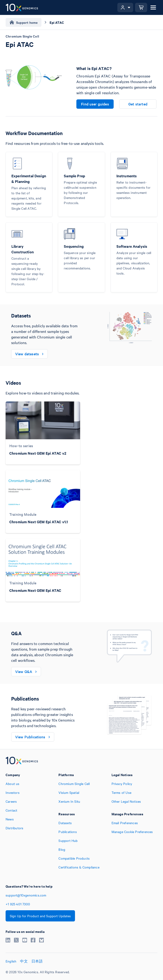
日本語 (37, 961)
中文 (24, 961)
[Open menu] (153, 7)
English (11, 961)
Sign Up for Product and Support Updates (40, 916)
